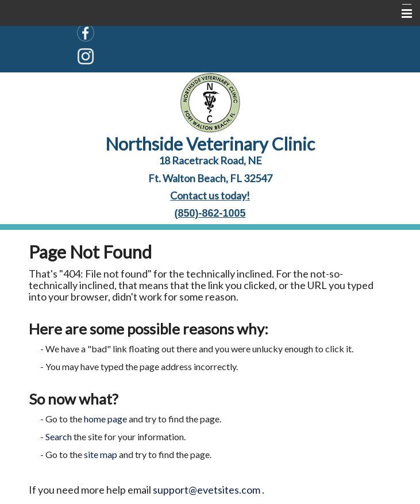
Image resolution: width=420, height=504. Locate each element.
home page (105, 419)
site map (101, 454)
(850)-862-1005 (210, 213)
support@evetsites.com (207, 490)
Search (59, 436)
